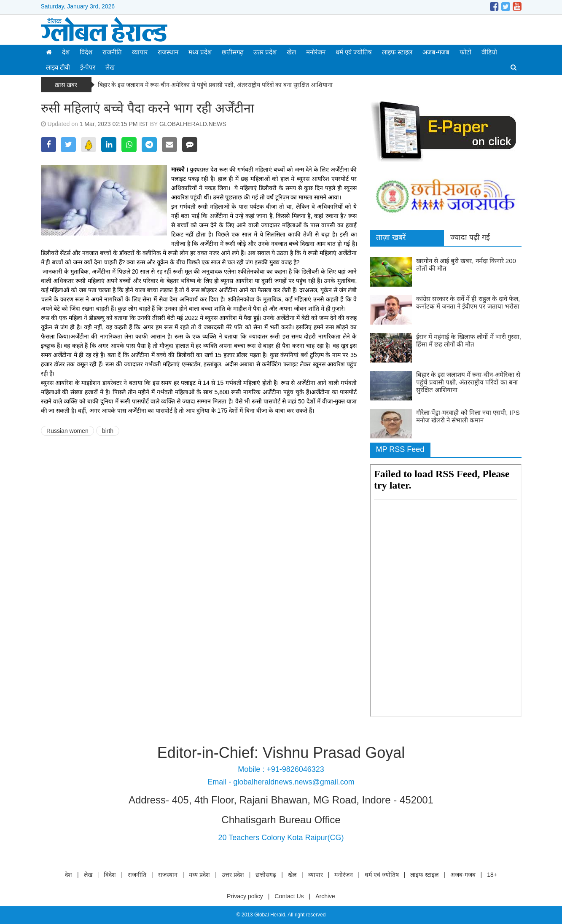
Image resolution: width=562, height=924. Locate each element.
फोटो (465, 52)
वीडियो (489, 52)
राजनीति (112, 52)
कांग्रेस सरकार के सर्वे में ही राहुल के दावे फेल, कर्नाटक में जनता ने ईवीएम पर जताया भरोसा (468, 302)
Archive (325, 896)
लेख (110, 67)
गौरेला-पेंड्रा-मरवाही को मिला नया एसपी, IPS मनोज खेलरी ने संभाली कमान (468, 416)
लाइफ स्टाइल (397, 52)
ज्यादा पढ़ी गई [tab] (470, 237)
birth (108, 431)
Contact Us (289, 896)
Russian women (67, 431)
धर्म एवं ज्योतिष (354, 52)
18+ (492, 875)
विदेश (86, 52)
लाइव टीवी (58, 67)
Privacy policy (245, 896)
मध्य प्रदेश (200, 52)
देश (66, 52)
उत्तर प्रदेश (265, 52)
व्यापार (140, 52)
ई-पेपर (88, 67)
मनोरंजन (316, 52)
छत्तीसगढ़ (233, 52)
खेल (291, 52)
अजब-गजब (436, 52)
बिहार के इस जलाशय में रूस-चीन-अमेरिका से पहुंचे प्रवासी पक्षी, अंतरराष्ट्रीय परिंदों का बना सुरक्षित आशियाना (215, 85)
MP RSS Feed (400, 449)
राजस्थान (168, 52)
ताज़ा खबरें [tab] (391, 237)
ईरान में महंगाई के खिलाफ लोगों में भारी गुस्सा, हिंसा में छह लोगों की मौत (469, 340)
